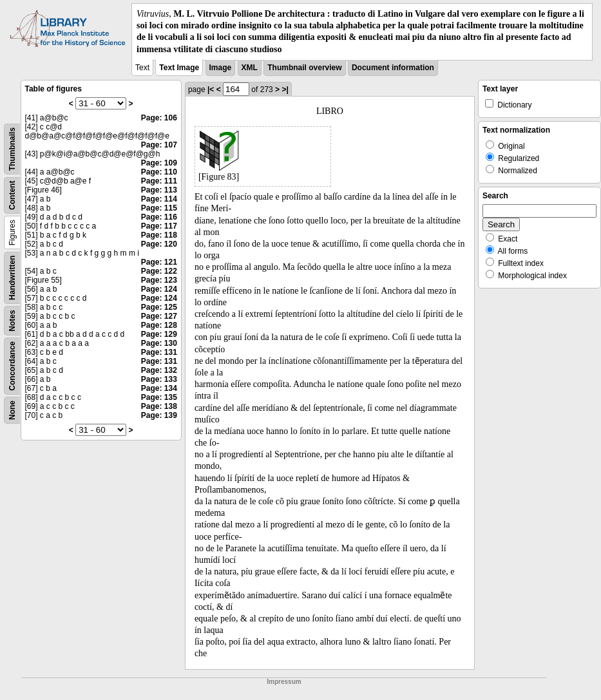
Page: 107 (159, 145)
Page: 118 (159, 235)
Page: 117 (159, 226)
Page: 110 (159, 172)
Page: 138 (159, 406)
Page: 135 (159, 397)
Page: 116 (159, 217)
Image (221, 68)
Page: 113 (159, 190)
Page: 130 (159, 343)
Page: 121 (159, 262)
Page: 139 (159, 415)
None (12, 410)
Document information (393, 68)
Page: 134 (159, 388)
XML (250, 68)
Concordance (12, 366)
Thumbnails (12, 149)
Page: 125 (159, 307)
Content (12, 195)
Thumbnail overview (304, 68)
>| (285, 90)
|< (211, 90)
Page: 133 (159, 379)
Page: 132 (159, 370)
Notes (12, 320)
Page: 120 (159, 244)
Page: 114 (159, 199)
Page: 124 (159, 289)
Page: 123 (159, 280)
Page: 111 (159, 181)
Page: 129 (159, 334)
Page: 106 (159, 118)
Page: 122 (159, 271)
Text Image (179, 68)
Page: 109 (159, 163)
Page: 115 (159, 208)
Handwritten (12, 277)
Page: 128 (159, 325)
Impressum (284, 682)
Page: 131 (159, 352)
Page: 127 (159, 316)
